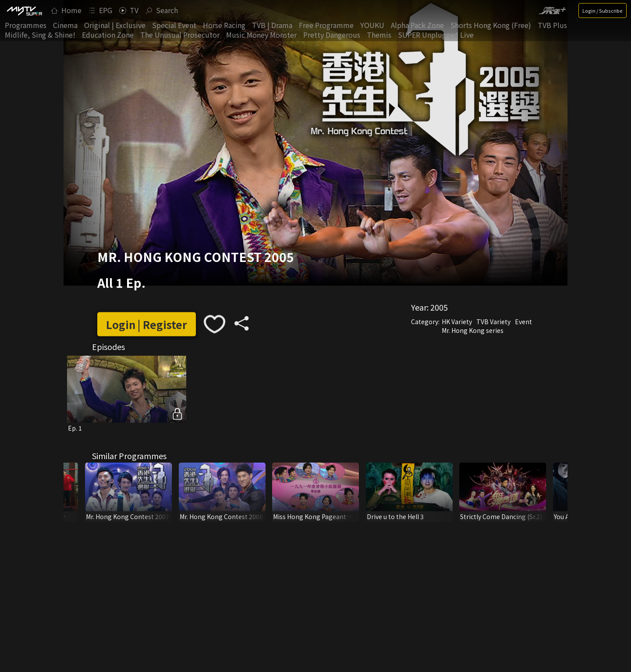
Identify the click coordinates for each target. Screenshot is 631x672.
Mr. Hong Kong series (473, 330)
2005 (439, 307)
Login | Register (147, 324)
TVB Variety (493, 322)
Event (523, 322)
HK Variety (457, 322)
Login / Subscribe (603, 11)
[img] (24, 11)
